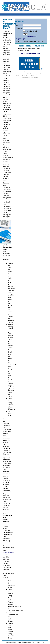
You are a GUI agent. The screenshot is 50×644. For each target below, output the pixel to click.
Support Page (20, 39)
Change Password (31, 36)
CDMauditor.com (8, 553)
